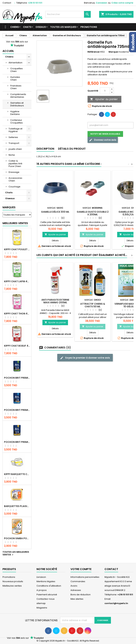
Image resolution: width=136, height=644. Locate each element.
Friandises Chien (16, 87)
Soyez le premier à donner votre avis (85, 358)
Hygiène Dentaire (15, 113)
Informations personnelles (85, 577)
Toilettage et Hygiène (15, 130)
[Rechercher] (68, 14)
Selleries (13, 137)
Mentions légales (46, 581)
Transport (14, 143)
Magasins (42, 608)
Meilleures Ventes (15, 223)
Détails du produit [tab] (72, 149)
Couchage (14, 187)
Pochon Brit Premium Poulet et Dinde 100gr (17, 442)
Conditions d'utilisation (49, 586)
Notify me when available (105, 134)
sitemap (41, 603)
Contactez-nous (46, 599)
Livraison (41, 577)
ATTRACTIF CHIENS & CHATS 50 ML (93, 305)
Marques (9, 207)
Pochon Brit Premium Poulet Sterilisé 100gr (17, 378)
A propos (42, 590)
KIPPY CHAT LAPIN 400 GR (17, 281)
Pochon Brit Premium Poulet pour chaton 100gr (17, 410)
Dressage (14, 172)
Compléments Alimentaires (18, 96)
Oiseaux (41, 27)
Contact (7, 3)
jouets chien (15, 149)
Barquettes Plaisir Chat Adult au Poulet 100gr (17, 506)
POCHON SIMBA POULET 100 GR (17, 538)
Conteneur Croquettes (16, 121)
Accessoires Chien (15, 179)
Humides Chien (15, 78)
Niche (12, 155)
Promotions (89, 27)
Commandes (78, 581)
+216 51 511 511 (35, 3)
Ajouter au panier (104, 99)
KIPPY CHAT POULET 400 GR (17, 249)
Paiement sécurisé (47, 595)
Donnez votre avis (103, 140)
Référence (93, 52)
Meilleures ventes (12, 586)
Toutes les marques (63, 27)
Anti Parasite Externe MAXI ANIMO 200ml (55, 301)
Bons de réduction (81, 595)
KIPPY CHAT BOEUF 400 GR (17, 346)
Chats (27, 27)
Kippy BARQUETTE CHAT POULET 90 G (17, 474)
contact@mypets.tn (116, 603)
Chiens (15, 27)
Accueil (8, 51)
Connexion (101, 3)
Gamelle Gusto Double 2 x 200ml (93, 213)
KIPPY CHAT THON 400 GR (17, 314)
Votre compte (81, 569)
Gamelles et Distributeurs (17, 104)
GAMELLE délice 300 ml (55, 212)
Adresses (76, 590)
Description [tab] (45, 149)
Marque (113, 52)
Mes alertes (77, 599)
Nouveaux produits (13, 581)
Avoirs (74, 586)
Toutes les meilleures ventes (16, 554)
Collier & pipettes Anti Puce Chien (15, 164)
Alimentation (15, 63)
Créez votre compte (122, 3)
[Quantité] (105, 91)
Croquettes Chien (16, 70)
